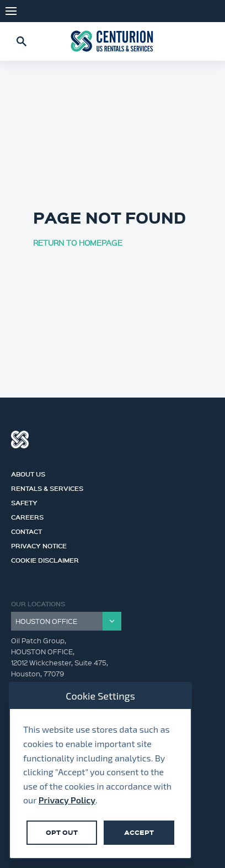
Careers (27, 516)
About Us (28, 473)
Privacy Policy (67, 800)
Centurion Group (20, 440)
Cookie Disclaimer (45, 559)
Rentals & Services (47, 487)
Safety (24, 501)
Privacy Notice (39, 544)
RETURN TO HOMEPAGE (78, 242)
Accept (139, 832)
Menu (11, 11)
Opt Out (62, 832)
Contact (26, 530)
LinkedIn (208, 11)
